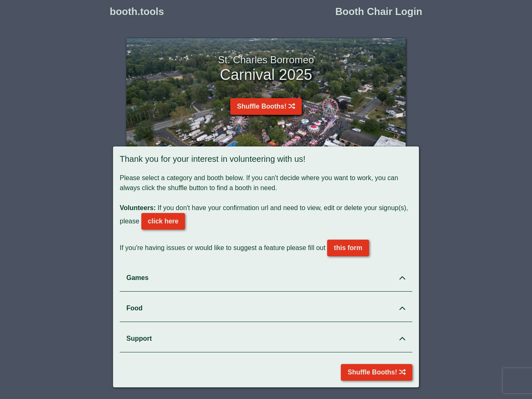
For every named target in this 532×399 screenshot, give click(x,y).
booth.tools (137, 11)
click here (163, 221)
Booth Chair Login (379, 11)
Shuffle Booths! (266, 106)
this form (348, 248)
